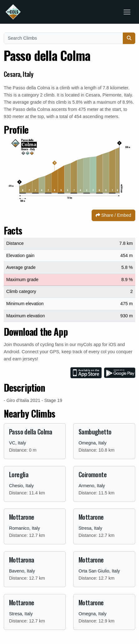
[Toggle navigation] (127, 12)
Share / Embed (113, 215)
